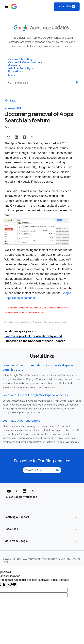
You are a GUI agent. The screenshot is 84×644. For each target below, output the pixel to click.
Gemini (14, 66)
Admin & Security (21, 69)
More (13, 75)
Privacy (75, 559)
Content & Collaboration (25, 62)
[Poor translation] (12, 585)
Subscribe (67, 7)
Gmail (8, 127)
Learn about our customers (22, 421)
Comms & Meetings (22, 59)
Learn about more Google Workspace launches (35, 395)
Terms (5, 562)
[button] (42, 517)
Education (16, 72)
